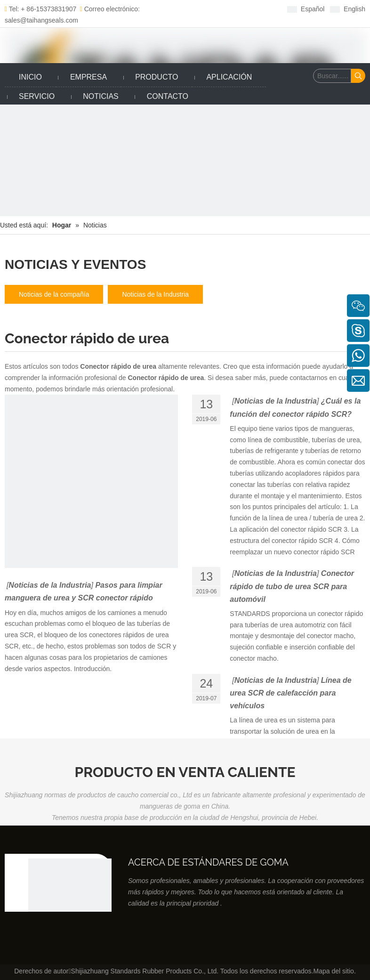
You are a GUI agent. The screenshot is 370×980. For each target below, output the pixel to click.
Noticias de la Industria (155, 294)
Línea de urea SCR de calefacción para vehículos (290, 693)
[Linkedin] (193, 9)
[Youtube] (222, 9)
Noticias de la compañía (54, 294)
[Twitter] (208, 9)
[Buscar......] (332, 76)
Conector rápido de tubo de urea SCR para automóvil (292, 586)
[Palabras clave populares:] (358, 76)
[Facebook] (179, 9)
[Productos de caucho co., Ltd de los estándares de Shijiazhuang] (70, 900)
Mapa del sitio (333, 971)
